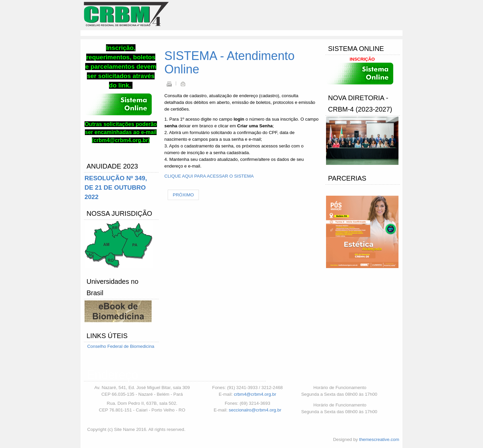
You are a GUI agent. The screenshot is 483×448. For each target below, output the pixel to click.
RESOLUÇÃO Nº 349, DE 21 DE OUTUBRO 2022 (116, 187)
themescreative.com (379, 439)
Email (183, 84)
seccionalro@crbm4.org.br (255, 410)
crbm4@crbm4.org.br (255, 394)
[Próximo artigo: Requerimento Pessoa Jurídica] (183, 195)
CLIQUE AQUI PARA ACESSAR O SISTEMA (209, 176)
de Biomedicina (139, 346)
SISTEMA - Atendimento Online (229, 62)
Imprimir (169, 84)
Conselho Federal (105, 346)
